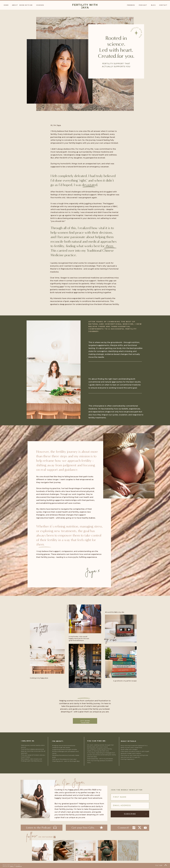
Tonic (12, 866)
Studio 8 (19, 866)
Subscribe (130, 814)
